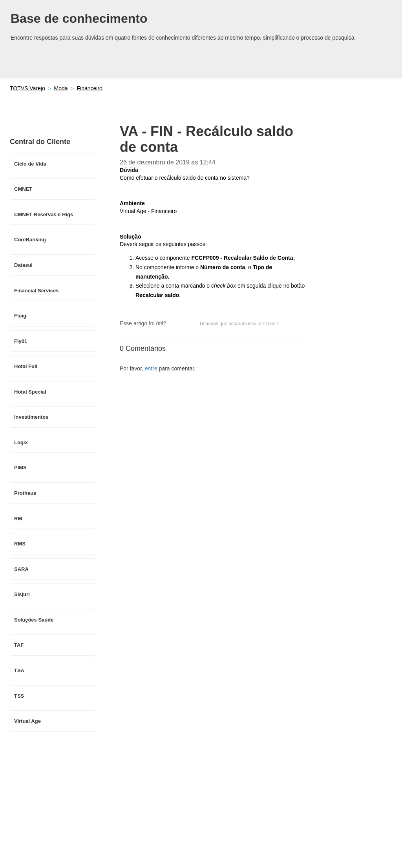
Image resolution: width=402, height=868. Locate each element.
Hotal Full (26, 366)
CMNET (23, 189)
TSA (19, 670)
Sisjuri (22, 594)
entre (151, 368)
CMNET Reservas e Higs (44, 214)
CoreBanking (30, 240)
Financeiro (89, 88)
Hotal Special (30, 392)
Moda (61, 88)
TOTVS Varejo (27, 88)
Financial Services (36, 291)
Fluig (20, 316)
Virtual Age (27, 721)
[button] (176, 324)
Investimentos (31, 417)
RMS (20, 544)
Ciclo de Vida (30, 164)
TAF (19, 645)
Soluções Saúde (34, 620)
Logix (21, 442)
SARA (21, 569)
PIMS (20, 468)
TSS (19, 696)
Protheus (25, 493)
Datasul (23, 265)
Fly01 (21, 341)
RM (18, 519)
